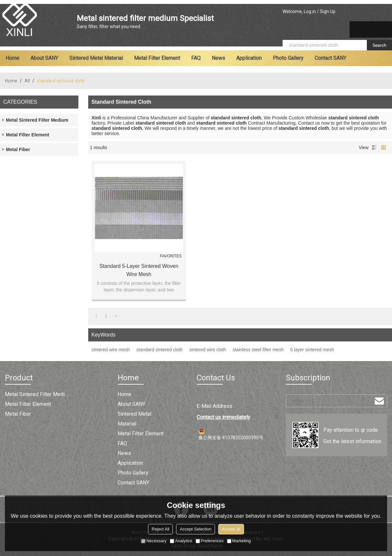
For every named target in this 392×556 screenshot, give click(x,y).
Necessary (154, 541)
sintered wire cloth (208, 350)
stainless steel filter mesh (258, 350)
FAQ (196, 58)
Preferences (210, 541)
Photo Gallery (288, 58)
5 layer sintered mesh (312, 350)
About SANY (44, 58)
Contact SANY (330, 58)
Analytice (181, 541)
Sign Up (328, 11)
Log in (310, 11)
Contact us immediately (223, 417)
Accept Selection (196, 529)
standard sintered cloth (160, 350)
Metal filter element (157, 58)
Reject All (160, 529)
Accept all (231, 529)
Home (12, 58)
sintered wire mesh (111, 350)
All (27, 81)
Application (249, 58)
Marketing (239, 541)
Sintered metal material (96, 58)
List (374, 148)
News (218, 58)
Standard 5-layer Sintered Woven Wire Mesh (139, 270)
